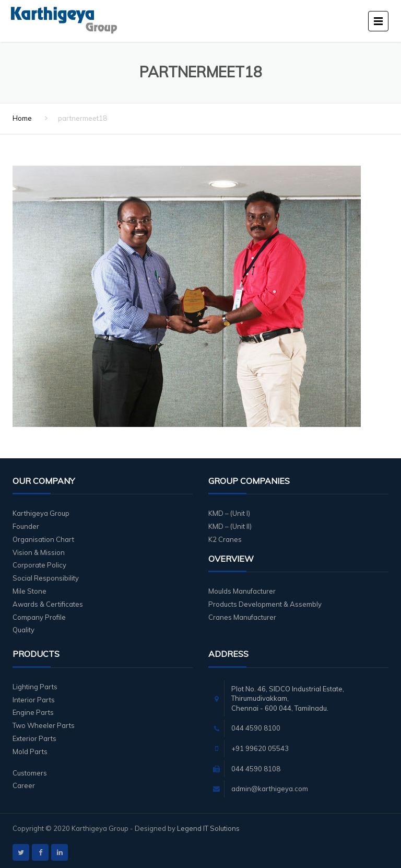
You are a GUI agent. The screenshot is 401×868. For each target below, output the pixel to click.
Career (24, 785)
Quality (23, 630)
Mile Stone (30, 591)
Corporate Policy (39, 565)
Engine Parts (33, 712)
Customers (30, 773)
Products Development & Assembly (265, 604)
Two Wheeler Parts (44, 725)
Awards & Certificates (48, 604)
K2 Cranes (225, 539)
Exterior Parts (34, 738)
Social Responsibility (46, 578)
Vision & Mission (39, 552)
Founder (26, 526)
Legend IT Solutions (208, 828)
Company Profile (39, 617)
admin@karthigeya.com (270, 789)
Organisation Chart (43, 539)
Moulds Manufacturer (242, 591)
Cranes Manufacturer (242, 617)
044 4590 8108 (256, 769)
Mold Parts (30, 751)
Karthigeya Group (41, 513)
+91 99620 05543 (260, 748)
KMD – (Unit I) (229, 513)
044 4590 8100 (256, 728)
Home (22, 118)
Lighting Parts (35, 687)
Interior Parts (34, 700)
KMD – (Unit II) (230, 526)
